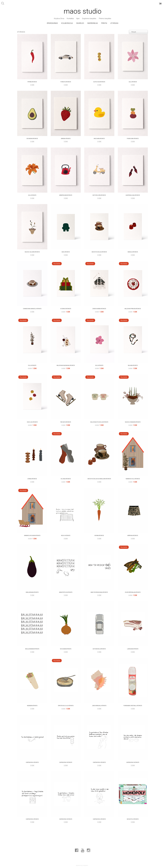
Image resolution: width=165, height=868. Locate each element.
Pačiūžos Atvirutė (66, 422)
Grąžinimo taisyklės (89, 18)
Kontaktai (70, 18)
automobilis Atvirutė (99, 649)
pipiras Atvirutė (32, 82)
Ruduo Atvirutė (66, 536)
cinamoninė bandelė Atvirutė (32, 309)
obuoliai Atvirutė (32, 422)
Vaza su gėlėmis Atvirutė (32, 252)
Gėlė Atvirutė (133, 82)
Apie (78, 18)
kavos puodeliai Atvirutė (99, 252)
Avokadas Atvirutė (32, 139)
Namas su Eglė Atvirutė (133, 479)
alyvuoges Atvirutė (99, 82)
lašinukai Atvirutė (133, 649)
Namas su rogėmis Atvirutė (32, 536)
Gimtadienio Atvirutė (32, 762)
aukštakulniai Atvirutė (133, 195)
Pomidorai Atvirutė (133, 139)
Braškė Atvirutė (66, 139)
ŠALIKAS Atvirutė (133, 365)
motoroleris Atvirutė (99, 195)
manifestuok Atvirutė (66, 592)
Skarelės (80, 23)
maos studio (83, 11)
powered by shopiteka (82, 865)
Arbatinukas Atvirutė (66, 195)
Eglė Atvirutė (32, 365)
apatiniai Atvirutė (133, 536)
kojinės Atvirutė (66, 479)
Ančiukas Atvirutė (99, 139)
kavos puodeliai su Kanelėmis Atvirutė (99, 479)
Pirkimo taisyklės (105, 18)
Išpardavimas (52, 23)
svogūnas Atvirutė (66, 649)
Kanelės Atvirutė (133, 252)
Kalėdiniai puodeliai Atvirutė (99, 422)
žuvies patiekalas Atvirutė (133, 592)
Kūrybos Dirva (59, 18)
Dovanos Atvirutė (66, 309)
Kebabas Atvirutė (32, 706)
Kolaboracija (67, 23)
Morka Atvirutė (99, 536)
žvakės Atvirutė (32, 479)
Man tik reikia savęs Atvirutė (99, 592)
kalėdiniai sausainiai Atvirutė (66, 365)
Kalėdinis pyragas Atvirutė (133, 309)
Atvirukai (114, 23)
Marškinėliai (93, 23)
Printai (104, 23)
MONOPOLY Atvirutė (133, 819)
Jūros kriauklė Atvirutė (99, 706)
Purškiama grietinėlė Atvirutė (133, 706)
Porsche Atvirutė (66, 82)
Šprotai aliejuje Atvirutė (66, 706)
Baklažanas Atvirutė (32, 592)
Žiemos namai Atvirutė (99, 309)
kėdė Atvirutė (66, 252)
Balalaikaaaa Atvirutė (32, 649)
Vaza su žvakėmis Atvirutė (133, 422)
